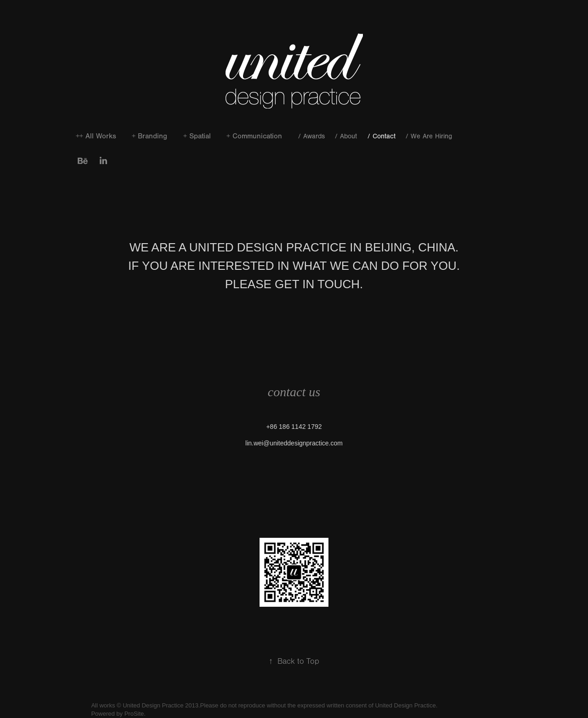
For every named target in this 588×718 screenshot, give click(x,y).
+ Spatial (197, 136)
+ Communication (254, 136)
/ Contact (382, 136)
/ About (346, 136)
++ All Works (96, 136)
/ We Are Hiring (429, 136)
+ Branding (150, 136)
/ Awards (311, 136)
